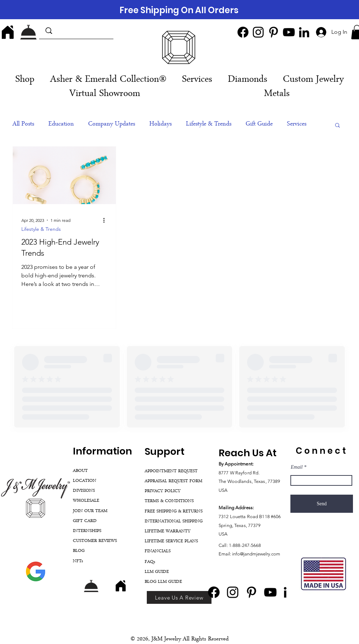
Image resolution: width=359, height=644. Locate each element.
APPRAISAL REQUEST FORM (173, 481)
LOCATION (85, 481)
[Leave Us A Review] (179, 597)
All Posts (23, 124)
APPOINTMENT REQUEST (171, 471)
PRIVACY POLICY (163, 491)
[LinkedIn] (304, 32)
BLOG (79, 551)
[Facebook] (243, 32)
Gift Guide (259, 124)
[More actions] (106, 220)
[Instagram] (258, 32)
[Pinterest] (274, 32)
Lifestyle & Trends (209, 124)
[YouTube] (289, 32)
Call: (224, 545)
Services (297, 124)
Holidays (160, 124)
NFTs (78, 561)
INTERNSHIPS (87, 531)
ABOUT (80, 471)
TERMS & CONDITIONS (169, 501)
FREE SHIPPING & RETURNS (174, 512)
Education (61, 124)
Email (297, 467)
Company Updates (112, 124)
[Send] (322, 504)
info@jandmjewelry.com (256, 554)
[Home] (8, 32)
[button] (197, 80)
